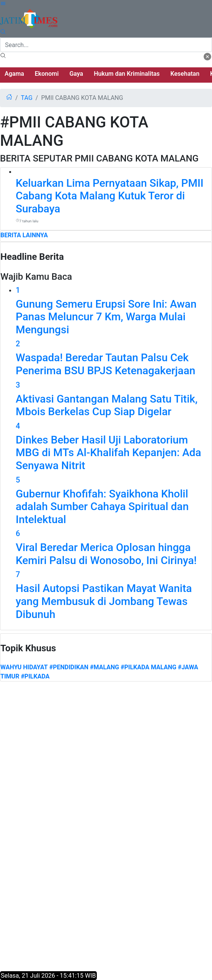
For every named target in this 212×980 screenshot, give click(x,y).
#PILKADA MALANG (148, 667)
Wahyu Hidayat (24, 667)
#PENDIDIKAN (69, 667)
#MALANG (104, 667)
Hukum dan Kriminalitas (127, 74)
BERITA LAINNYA (24, 235)
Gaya (76, 74)
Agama (14, 74)
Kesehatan (185, 74)
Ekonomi (47, 74)
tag (27, 98)
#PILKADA (35, 676)
